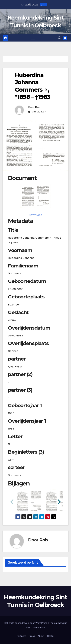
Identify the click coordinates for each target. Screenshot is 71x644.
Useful (51, 636)
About (41, 636)
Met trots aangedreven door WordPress (26, 623)
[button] (59, 38)
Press (32, 636)
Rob (38, 107)
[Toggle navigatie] (33, 38)
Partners (21, 636)
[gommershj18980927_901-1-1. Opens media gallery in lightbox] (35, 196)
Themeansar (38, 628)
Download (35, 215)
